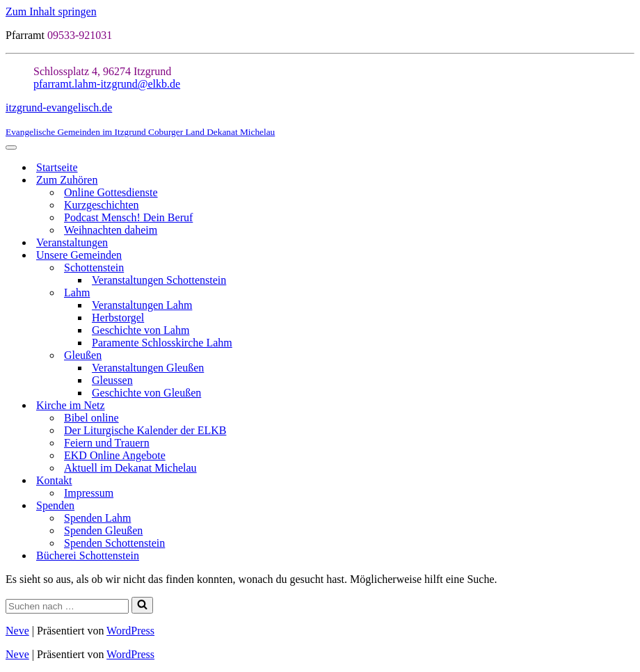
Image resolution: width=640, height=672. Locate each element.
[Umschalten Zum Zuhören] (627, 181)
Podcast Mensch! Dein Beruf (128, 217)
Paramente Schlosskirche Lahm (162, 343)
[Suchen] (67, 606)
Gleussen (112, 380)
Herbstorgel (118, 318)
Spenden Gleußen (103, 530)
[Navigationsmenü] (11, 147)
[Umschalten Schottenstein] (627, 268)
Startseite (57, 167)
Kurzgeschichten (102, 205)
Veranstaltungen (72, 242)
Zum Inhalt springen (51, 11)
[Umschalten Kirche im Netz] (627, 406)
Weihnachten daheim (111, 230)
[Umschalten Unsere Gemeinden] (627, 256)
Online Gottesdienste (111, 192)
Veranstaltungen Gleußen (148, 368)
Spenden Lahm (97, 518)
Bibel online (91, 418)
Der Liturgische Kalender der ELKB (145, 430)
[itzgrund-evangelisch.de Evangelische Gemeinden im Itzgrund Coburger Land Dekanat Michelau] (320, 120)
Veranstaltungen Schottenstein (159, 280)
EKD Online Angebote (115, 455)
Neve (17, 631)
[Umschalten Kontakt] (627, 481)
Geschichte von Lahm (141, 330)
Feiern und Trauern (107, 443)
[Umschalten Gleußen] (627, 356)
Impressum (89, 493)
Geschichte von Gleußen (146, 393)
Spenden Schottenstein (114, 543)
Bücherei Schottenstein (88, 555)
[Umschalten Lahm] (627, 293)
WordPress (130, 631)
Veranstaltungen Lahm (142, 305)
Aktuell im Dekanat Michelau (130, 468)
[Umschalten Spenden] (627, 506)
